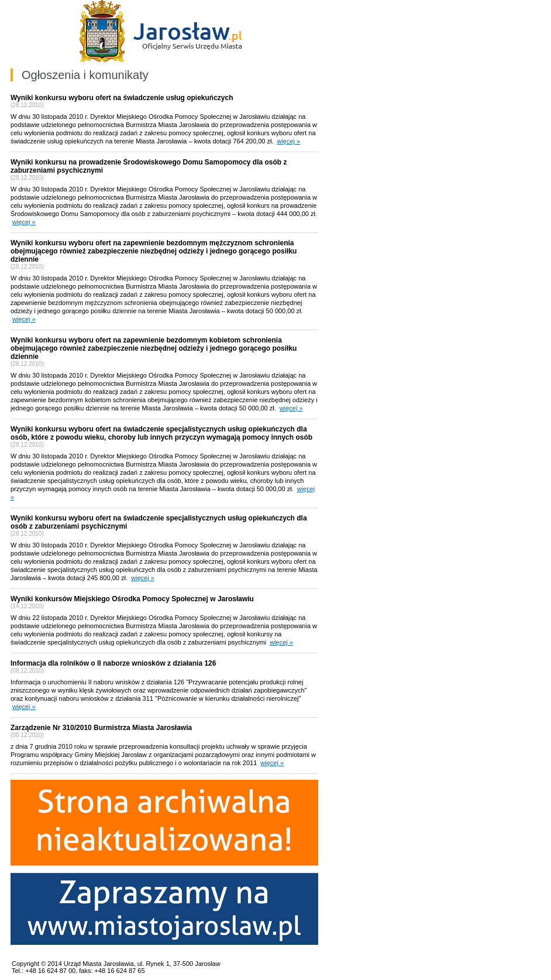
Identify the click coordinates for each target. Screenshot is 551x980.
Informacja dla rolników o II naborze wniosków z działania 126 (113, 663)
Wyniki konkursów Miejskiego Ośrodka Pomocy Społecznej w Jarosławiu (132, 599)
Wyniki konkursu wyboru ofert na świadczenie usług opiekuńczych (122, 98)
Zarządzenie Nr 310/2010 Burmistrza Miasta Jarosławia (101, 728)
